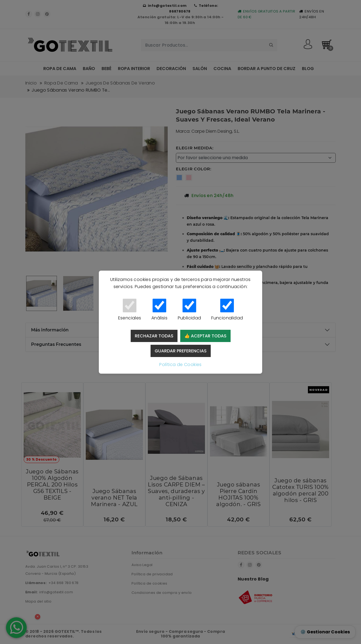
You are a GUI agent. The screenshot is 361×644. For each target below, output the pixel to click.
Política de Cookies (180, 365)
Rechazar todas (154, 336)
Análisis (159, 310)
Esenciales (130, 310)
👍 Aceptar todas (205, 336)
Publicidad (189, 310)
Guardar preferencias (181, 351)
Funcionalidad (227, 310)
